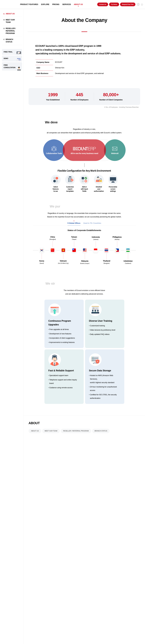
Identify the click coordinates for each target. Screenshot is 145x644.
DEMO (6, 58)
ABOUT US (78, 4)
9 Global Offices (74, 227)
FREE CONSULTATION (10, 66)
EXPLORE (45, 4)
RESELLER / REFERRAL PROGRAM (11, 31)
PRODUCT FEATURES (29, 4)
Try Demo (114, 4)
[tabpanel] (84, 253)
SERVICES (67, 4)
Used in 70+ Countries (92, 227)
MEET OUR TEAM (10, 21)
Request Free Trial (128, 4)
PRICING (56, 4)
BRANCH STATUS (9, 41)
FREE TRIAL (8, 52)
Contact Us (103, 4)
